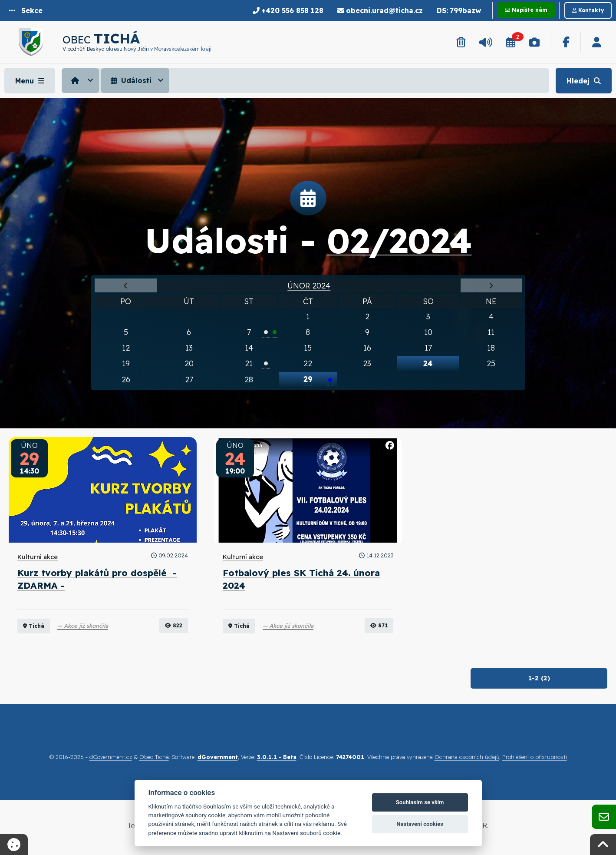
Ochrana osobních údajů (467, 757)
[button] (26, 10)
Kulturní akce (38, 557)
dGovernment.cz (111, 757)
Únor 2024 (309, 285)
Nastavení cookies (420, 824)
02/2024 (399, 240)
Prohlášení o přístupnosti (535, 757)
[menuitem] (81, 80)
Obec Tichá (154, 757)
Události (130, 80)
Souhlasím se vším (420, 802)
